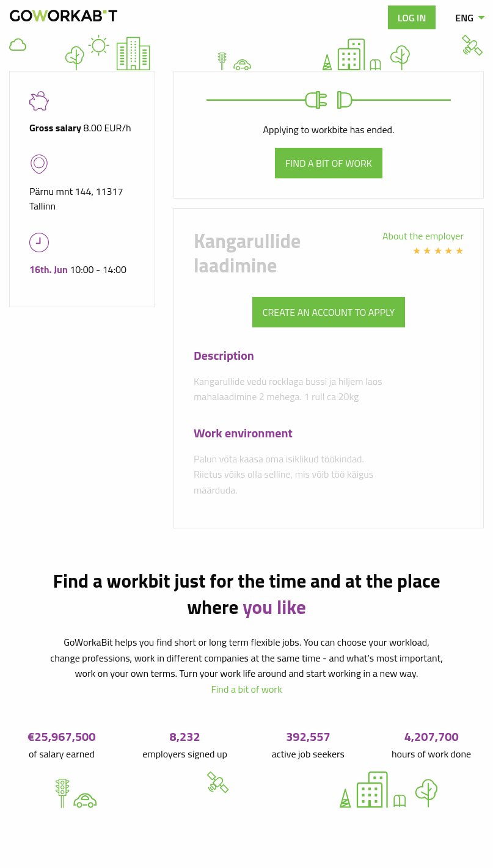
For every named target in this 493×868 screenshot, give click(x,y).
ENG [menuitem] (464, 18)
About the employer (423, 236)
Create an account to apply (329, 312)
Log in (412, 18)
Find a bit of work (329, 163)
